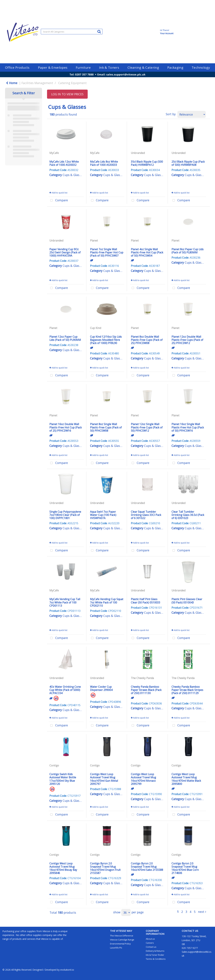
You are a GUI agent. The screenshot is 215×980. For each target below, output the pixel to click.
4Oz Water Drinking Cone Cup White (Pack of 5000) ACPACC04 (65, 690)
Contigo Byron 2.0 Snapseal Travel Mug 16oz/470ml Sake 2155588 (147, 867)
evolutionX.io (67, 970)
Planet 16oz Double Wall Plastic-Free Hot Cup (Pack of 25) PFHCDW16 (66, 427)
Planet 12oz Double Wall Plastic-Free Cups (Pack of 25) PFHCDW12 (187, 340)
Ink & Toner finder (155, 955)
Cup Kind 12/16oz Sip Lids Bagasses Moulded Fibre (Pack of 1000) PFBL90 (106, 340)
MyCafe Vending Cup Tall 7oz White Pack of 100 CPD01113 (65, 602)
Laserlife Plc (116, 948)
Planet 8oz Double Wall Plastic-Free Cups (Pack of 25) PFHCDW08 (147, 340)
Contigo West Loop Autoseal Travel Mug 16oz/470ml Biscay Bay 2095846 (63, 868)
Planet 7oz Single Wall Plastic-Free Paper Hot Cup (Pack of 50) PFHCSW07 (107, 252)
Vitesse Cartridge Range (122, 940)
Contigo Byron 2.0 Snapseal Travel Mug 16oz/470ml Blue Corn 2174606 (185, 868)
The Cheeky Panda (142, 678)
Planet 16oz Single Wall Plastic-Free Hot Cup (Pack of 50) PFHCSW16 (188, 427)
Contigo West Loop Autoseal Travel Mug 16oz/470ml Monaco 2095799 (143, 779)
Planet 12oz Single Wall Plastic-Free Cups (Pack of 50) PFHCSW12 (147, 427)
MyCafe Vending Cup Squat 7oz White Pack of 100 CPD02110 (107, 602)
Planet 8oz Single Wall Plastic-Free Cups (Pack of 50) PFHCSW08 (106, 427)
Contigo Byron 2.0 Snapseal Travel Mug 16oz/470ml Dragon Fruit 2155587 (105, 868)
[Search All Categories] (72, 32)
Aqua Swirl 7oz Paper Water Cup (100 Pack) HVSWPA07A (103, 515)
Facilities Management (37, 83)
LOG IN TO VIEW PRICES (67, 94)
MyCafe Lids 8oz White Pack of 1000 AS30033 (104, 163)
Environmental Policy (120, 944)
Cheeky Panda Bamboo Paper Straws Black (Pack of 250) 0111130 (146, 690)
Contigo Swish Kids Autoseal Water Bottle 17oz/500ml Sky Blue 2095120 (63, 779)
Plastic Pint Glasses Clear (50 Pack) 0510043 (187, 601)
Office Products (17, 67)
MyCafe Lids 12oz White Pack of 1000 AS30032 (64, 163)
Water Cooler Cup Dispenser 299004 (101, 688)
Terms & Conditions (156, 959)
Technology (201, 67)
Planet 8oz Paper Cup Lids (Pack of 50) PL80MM (188, 251)
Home (12, 83)
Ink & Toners (109, 67)
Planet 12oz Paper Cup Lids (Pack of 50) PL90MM (65, 338)
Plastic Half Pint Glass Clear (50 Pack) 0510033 (146, 601)
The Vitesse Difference (122, 936)
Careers (150, 943)
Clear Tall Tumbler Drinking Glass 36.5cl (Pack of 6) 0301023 (188, 515)
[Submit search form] (99, 31)
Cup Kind (96, 328)
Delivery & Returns (155, 951)
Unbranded (138, 153)
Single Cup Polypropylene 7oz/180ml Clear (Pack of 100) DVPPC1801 (65, 515)
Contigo (54, 765)
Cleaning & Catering (143, 67)
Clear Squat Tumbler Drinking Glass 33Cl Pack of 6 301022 (146, 515)
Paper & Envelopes (53, 67)
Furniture (83, 67)
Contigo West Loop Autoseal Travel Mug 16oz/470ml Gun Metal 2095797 (104, 779)
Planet (94, 241)
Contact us (151, 947)
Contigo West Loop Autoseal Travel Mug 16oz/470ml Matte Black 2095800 (186, 779)
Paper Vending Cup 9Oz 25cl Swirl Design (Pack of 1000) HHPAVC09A (65, 252)
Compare (58, 201)
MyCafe (54, 153)
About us (150, 939)
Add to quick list (58, 193)
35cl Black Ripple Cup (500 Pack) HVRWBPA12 (147, 163)
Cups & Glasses (73, 175)
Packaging (175, 67)
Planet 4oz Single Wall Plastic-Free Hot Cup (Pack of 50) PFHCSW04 (147, 252)
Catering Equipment (72, 83)
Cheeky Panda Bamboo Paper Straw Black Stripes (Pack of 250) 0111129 (187, 690)
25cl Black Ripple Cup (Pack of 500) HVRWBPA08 (188, 163)
